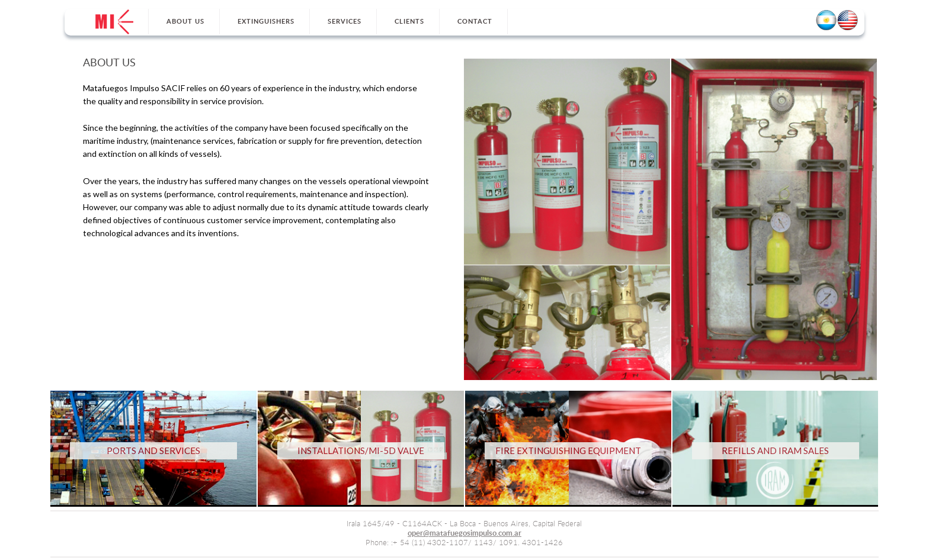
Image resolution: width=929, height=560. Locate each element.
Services (345, 22)
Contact (475, 22)
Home (114, 22)
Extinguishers (266, 22)
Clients (409, 22)
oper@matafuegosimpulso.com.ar (464, 534)
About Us (185, 22)
